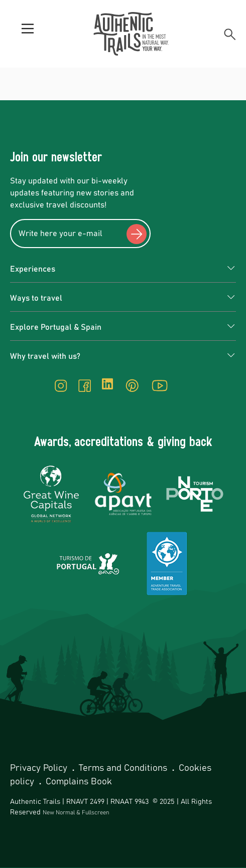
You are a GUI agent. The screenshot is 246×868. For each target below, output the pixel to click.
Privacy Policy (40, 768)
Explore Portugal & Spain (56, 327)
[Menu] (28, 34)
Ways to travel (36, 298)
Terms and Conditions (124, 768)
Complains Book (79, 782)
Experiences (33, 269)
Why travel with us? (45, 356)
